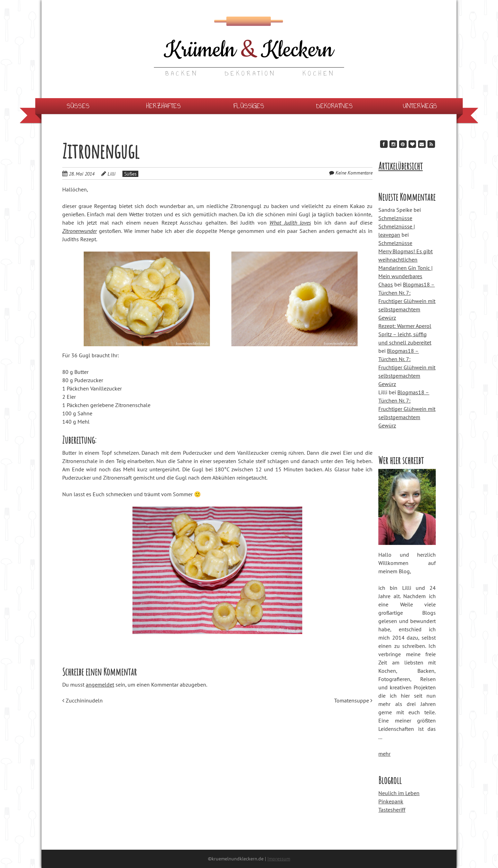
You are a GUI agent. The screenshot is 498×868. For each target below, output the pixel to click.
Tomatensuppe (353, 700)
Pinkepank (391, 801)
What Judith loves (290, 223)
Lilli (112, 174)
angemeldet (100, 685)
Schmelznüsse (395, 218)
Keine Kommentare (354, 173)
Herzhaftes (164, 106)
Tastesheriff (392, 810)
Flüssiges (249, 106)
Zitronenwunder (80, 231)
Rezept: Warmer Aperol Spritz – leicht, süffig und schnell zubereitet (405, 334)
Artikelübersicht (400, 166)
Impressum (279, 859)
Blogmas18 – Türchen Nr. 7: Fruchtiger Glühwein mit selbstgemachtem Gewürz (407, 301)
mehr (384, 754)
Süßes (78, 106)
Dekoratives (334, 106)
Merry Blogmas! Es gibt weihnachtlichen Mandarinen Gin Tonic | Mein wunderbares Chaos (405, 268)
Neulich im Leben (399, 793)
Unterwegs (420, 106)
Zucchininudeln (82, 700)
